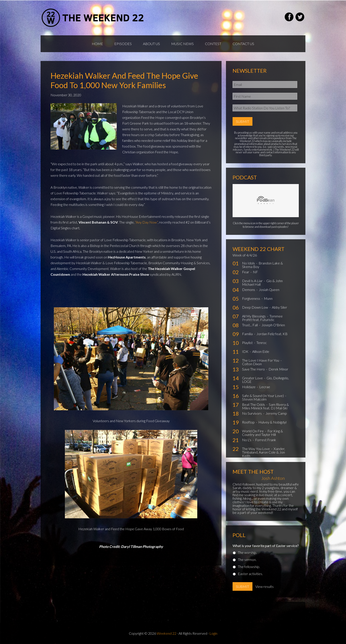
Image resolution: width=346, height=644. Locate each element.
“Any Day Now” (146, 222)
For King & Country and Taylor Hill (262, 433)
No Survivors (252, 413)
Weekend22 (93, 18)
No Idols (249, 263)
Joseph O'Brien (273, 325)
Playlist (248, 343)
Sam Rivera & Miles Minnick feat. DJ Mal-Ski (265, 406)
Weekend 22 (166, 633)
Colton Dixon (252, 364)
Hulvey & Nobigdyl (272, 422)
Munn (268, 298)
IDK (246, 351)
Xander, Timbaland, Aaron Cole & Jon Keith (264, 452)
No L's (247, 440)
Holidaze (249, 387)
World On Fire (253, 431)
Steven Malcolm (254, 399)
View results (264, 586)
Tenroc (262, 343)
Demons (249, 290)
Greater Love (253, 378)
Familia (248, 334)
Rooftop (249, 422)
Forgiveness (251, 298)
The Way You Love (256, 449)
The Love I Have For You (261, 360)
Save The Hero (254, 369)
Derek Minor (278, 369)
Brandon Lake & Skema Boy (262, 265)
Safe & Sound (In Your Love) (263, 396)
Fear (246, 272)
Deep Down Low (255, 307)
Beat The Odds (254, 404)
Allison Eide (261, 351)
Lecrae (265, 387)
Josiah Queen (269, 290)
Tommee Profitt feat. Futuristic (262, 318)
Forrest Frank (266, 440)
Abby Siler (279, 307)
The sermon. (247, 559)
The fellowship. (249, 567)
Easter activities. (250, 574)
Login (213, 633)
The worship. (247, 552)
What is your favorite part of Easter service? (266, 546)
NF (255, 272)
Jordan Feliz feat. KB (272, 334)
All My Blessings (254, 316)
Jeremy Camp (276, 413)
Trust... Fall (250, 325)
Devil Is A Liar (253, 281)
